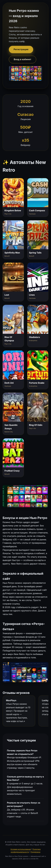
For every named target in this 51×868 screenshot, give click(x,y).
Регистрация (21, 49)
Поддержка (35, 852)
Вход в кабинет (22, 59)
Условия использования (21, 849)
